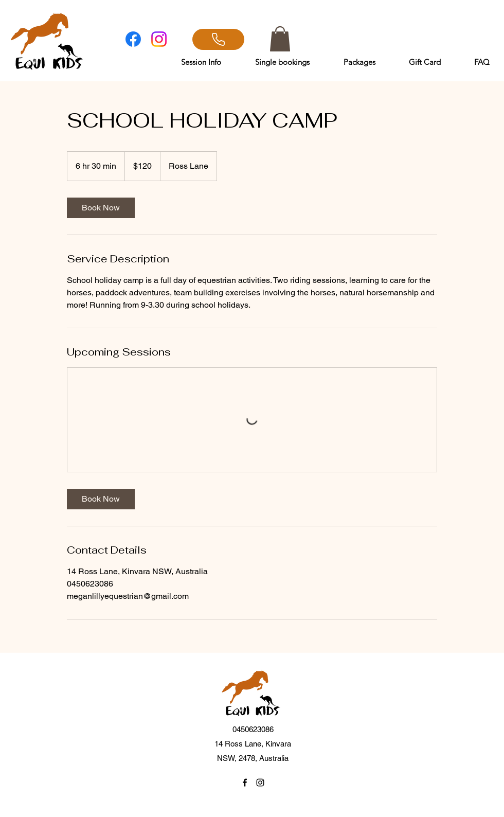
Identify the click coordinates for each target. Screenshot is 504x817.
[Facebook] (133, 39)
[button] (280, 39)
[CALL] (218, 39)
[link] (101, 208)
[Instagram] (159, 39)
